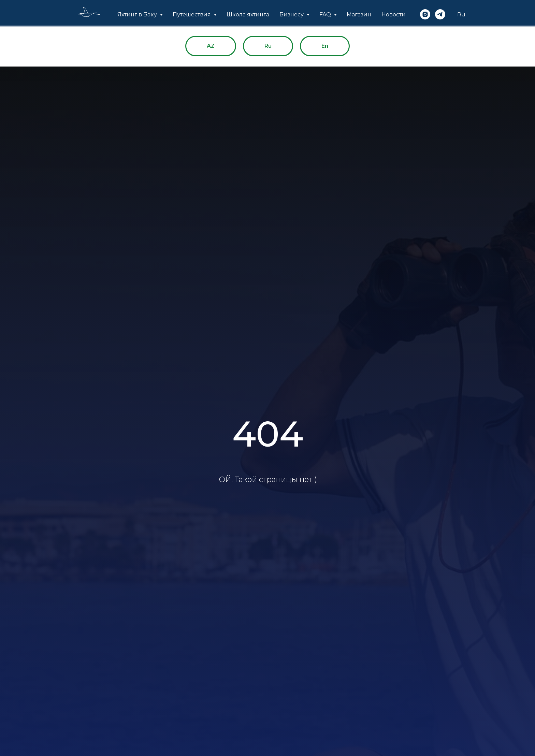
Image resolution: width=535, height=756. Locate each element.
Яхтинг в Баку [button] (138, 14)
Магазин (359, 14)
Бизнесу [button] (292, 14)
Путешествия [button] (192, 14)
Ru (461, 14)
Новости (394, 14)
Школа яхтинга (248, 14)
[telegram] (440, 14)
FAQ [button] (326, 14)
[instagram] (425, 14)
